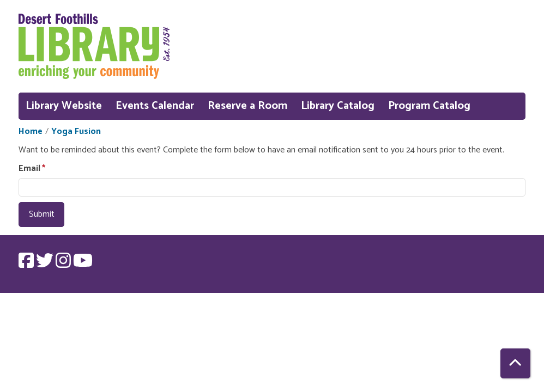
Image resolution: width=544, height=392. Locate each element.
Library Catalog (338, 106)
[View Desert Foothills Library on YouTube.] (83, 264)
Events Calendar (155, 106)
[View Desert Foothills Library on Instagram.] (64, 264)
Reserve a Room (247, 106)
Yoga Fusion (76, 132)
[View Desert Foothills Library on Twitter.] (46, 264)
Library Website (64, 106)
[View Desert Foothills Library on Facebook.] (27, 264)
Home (31, 132)
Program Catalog (429, 106)
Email (29, 169)
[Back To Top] (515, 363)
